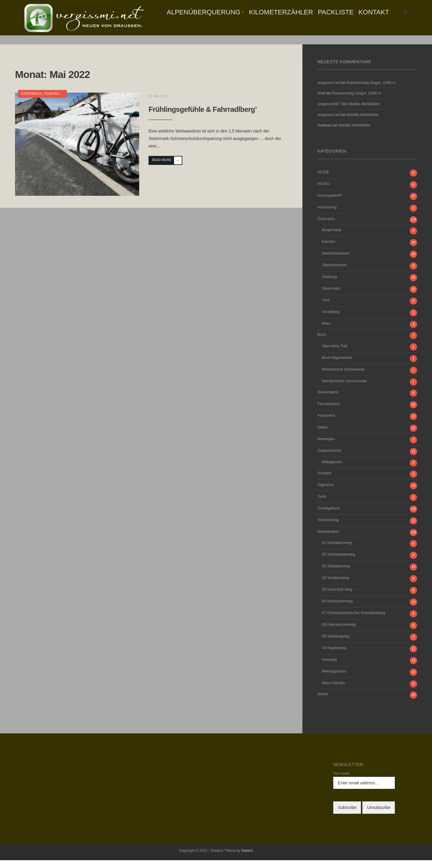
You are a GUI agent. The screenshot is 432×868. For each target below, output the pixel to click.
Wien (326, 332)
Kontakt (374, 12)
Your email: (341, 781)
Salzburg (329, 285)
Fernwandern (328, 412)
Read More (170, 167)
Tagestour (326, 493)
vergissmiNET (329, 112)
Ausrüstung (327, 215)
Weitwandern (328, 539)
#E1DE (323, 180)
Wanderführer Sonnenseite (344, 389)
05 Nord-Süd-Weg (337, 598)
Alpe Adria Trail (335, 354)
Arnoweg (329, 668)
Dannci (247, 859)
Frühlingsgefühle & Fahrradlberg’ (205, 116)
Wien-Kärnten (333, 691)
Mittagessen (332, 470)
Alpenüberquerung (204, 12)
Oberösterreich (334, 273)
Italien (322, 435)
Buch (322, 343)
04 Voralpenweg (335, 586)
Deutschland (328, 400)
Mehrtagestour (334, 679)
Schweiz (324, 481)
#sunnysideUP (330, 203)
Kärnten (328, 250)
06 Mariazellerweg (337, 609)
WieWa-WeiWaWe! (364, 112)
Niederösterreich (336, 261)
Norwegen (326, 447)
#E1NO (324, 192)
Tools (322, 504)
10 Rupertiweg (334, 656)
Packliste (336, 12)
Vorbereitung (328, 528)
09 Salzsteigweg (336, 644)
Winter (323, 702)
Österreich (31, 102)
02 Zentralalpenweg (339, 562)
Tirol (325, 308)
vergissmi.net (328, 91)
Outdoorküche (329, 459)
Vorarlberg (331, 320)
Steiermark (331, 297)
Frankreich (326, 424)
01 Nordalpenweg (337, 551)
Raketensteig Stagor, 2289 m (371, 91)
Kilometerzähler (281, 12)
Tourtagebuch (57, 102)
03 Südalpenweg (336, 574)
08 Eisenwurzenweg (339, 633)
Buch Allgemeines (337, 366)
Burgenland (331, 238)
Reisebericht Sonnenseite (343, 377)
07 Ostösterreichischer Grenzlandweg (354, 621)
